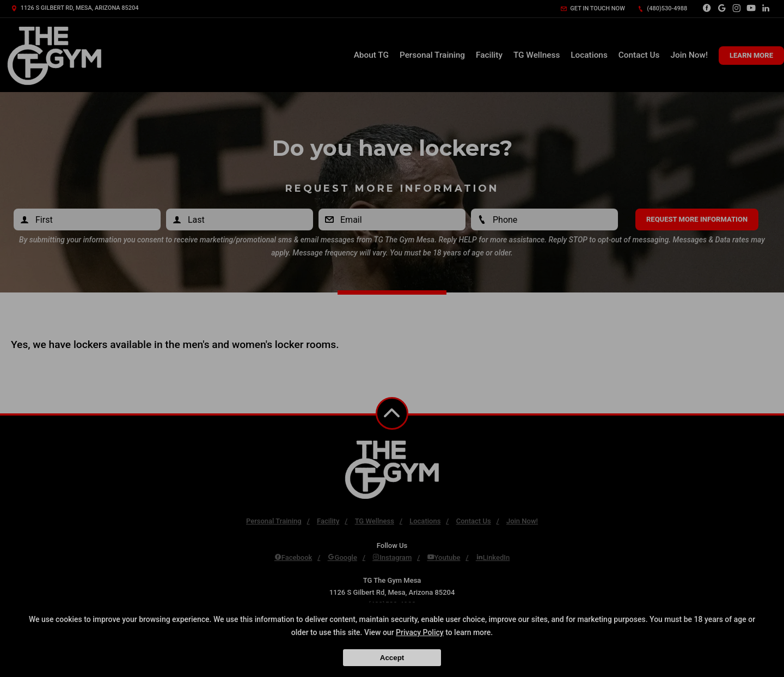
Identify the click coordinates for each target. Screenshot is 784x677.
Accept (392, 658)
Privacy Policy (420, 632)
